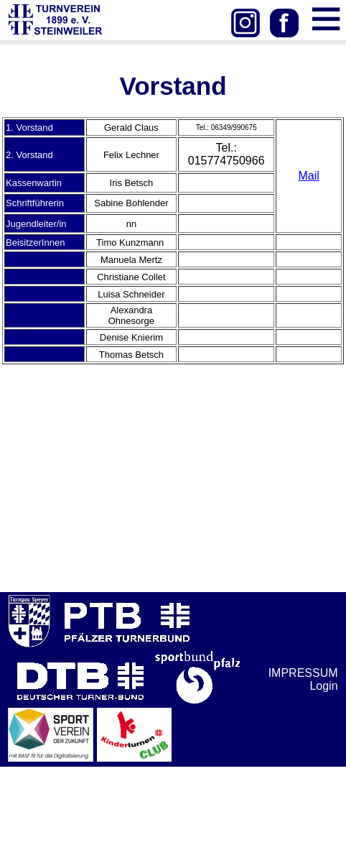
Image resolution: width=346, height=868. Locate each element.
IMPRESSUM (303, 673)
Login (323, 686)
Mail (309, 176)
